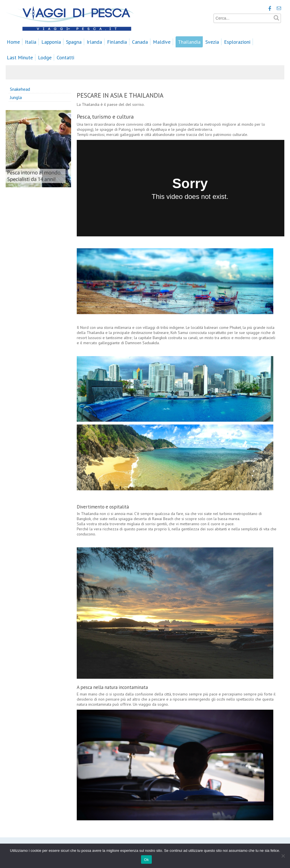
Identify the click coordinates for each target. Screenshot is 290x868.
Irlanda (94, 42)
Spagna (74, 42)
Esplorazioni (237, 42)
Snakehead (20, 89)
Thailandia (189, 42)
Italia (31, 42)
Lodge (45, 57)
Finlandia (117, 42)
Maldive (162, 42)
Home (13, 42)
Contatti (65, 57)
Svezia (212, 42)
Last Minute (20, 57)
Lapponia (51, 42)
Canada (140, 42)
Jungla (16, 97)
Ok (146, 860)
